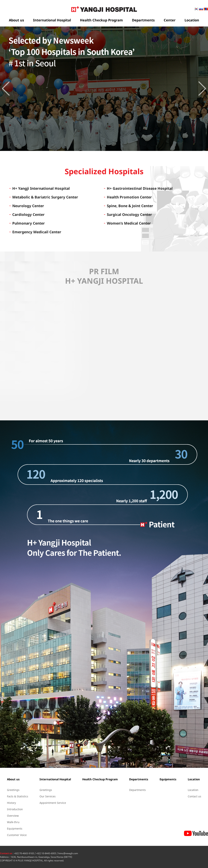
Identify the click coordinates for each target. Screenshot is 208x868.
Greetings (13, 790)
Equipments (15, 829)
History (11, 803)
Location (192, 20)
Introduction (15, 809)
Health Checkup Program (101, 20)
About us (16, 20)
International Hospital (52, 20)
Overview (13, 816)
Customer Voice (17, 835)
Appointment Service (53, 803)
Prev (6, 89)
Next (202, 89)
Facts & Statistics (18, 796)
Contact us (194, 796)
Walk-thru (13, 822)
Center (170, 20)
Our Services (48, 796)
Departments (143, 20)
